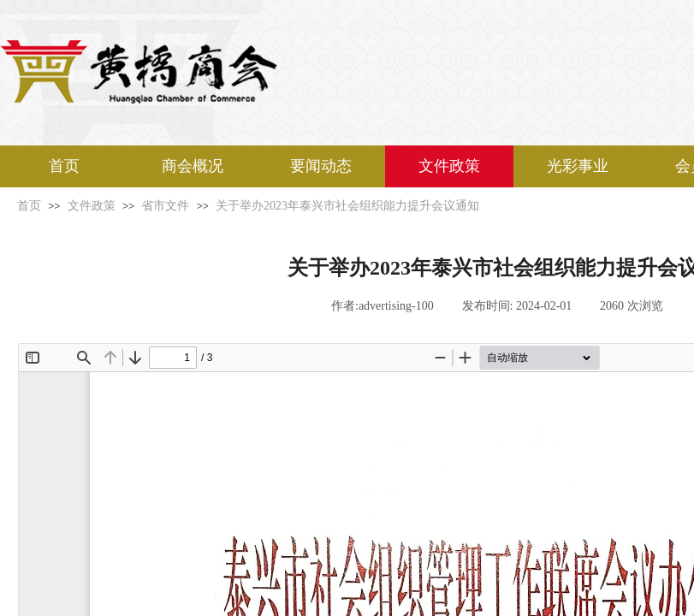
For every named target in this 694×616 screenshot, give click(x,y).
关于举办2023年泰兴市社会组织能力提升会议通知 (347, 206)
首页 (64, 166)
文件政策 (449, 166)
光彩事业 (578, 166)
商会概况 (193, 166)
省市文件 (165, 206)
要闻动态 (321, 166)
